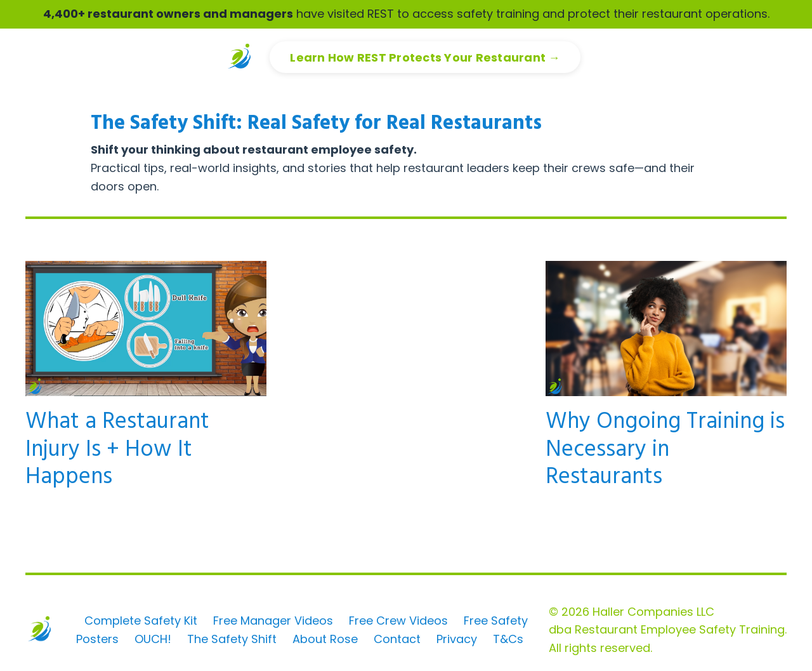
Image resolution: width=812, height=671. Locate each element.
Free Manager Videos (273, 621)
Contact (397, 639)
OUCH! (153, 639)
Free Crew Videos (398, 621)
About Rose (325, 639)
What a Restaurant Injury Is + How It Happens (117, 450)
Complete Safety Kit (141, 621)
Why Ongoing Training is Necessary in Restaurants (665, 450)
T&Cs (508, 639)
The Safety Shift (232, 639)
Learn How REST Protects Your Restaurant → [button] (425, 57)
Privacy (457, 639)
